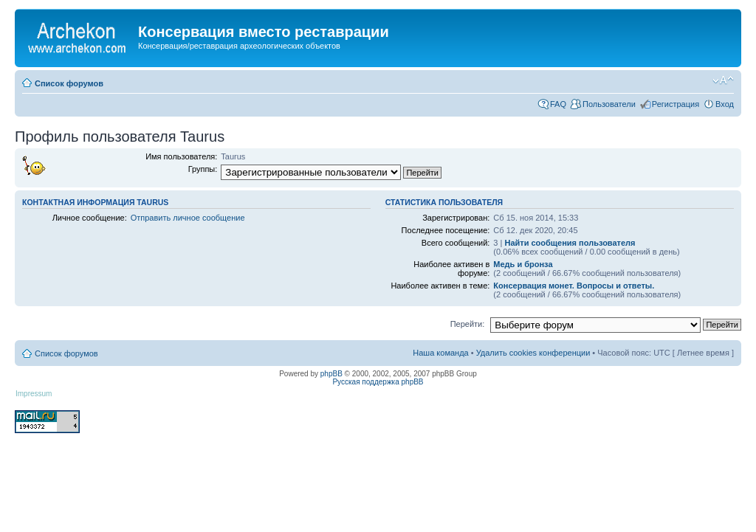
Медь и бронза (523, 264)
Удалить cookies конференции (533, 353)
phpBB (331, 374)
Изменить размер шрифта (723, 80)
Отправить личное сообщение (188, 218)
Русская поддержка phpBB (378, 382)
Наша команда (440, 353)
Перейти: (468, 324)
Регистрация (676, 104)
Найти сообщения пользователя (570, 243)
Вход (725, 104)
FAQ (558, 104)
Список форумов (69, 83)
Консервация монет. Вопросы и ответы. (574, 286)
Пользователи (609, 104)
